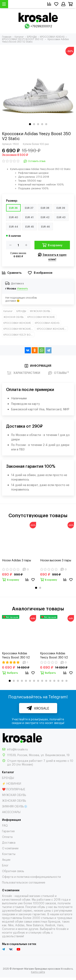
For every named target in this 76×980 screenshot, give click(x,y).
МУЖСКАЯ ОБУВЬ (40, 311)
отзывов (18, 907)
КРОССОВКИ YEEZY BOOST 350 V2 (19, 335)
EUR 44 (14, 227)
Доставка (9, 842)
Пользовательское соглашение (24, 882)
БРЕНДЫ (21, 311)
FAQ (5, 825)
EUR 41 (29, 217)
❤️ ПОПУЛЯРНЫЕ (14, 789)
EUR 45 (30, 227)
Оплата (7, 837)
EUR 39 (61, 208)
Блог (5, 865)
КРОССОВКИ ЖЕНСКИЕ (17, 323)
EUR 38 (45, 208)
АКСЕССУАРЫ (11, 812)
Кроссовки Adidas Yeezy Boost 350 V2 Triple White (16, 655)
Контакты (9, 854)
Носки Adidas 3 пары (17, 560)
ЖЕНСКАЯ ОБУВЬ (13, 317)
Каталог (8, 311)
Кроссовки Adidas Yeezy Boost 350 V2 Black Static (54, 655)
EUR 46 (45, 227)
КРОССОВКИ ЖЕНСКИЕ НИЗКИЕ (52, 329)
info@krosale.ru (17, 749)
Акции (6, 859)
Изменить (22, 288)
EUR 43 (61, 217)
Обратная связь (13, 871)
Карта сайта (38, 972)
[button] (30, 124)
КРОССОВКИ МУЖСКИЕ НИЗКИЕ (19, 329)
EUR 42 (45, 217)
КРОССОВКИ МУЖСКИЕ (41, 317)
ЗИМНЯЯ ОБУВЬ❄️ (15, 806)
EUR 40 (14, 217)
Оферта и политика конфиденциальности (31, 877)
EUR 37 (29, 208)
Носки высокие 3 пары (56, 560)
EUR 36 (13, 208)
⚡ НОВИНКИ (12, 783)
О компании (10, 848)
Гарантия (8, 831)
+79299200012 (41, 26)
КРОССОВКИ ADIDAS (47, 323)
